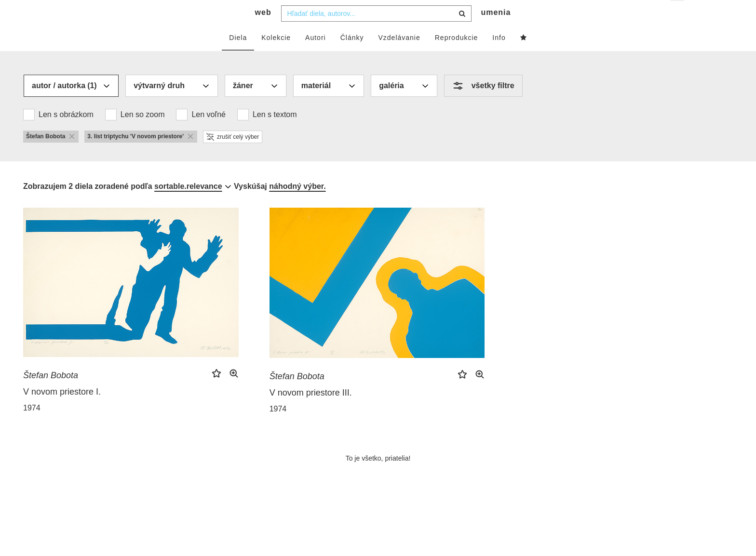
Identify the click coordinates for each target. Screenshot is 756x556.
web (263, 32)
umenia (496, 32)
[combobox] (376, 32)
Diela (238, 56)
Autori (316, 56)
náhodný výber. (297, 205)
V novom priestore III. (311, 411)
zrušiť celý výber (233, 156)
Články (352, 56)
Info (499, 56)
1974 (32, 427)
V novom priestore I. (62, 410)
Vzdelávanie (399, 56)
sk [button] (678, 15)
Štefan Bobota (51, 394)
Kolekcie (276, 56)
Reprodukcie (457, 56)
